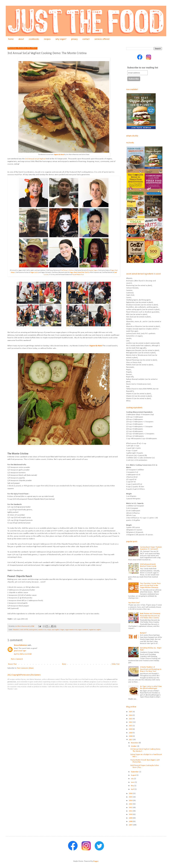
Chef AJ (87, 272)
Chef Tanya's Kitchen (67, 270)
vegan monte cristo (71, 630)
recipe (49, 630)
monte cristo (42, 630)
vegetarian (92, 630)
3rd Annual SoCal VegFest (35, 159)
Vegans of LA (34, 272)
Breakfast (16, 630)
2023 (131, 719)
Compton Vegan (93, 270)
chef (21, 630)
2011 (131, 811)
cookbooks (34, 39)
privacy (74, 39)
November (135, 743)
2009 (131, 818)
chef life (26, 630)
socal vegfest (56, 630)
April (133, 789)
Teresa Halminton (20, 645)
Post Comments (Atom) (25, 668)
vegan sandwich (83, 630)
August (134, 775)
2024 (131, 715)
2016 (131, 794)
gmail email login (20, 651)
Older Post (116, 664)
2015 (131, 797)
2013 (131, 804)
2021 (131, 726)
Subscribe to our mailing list (143, 68)
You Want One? (134, 603)
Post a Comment (17, 659)
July (132, 779)
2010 (131, 814)
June (133, 782)
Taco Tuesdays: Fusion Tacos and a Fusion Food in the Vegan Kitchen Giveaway (150, 586)
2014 (131, 801)
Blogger (96, 861)
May (133, 786)
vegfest (99, 630)
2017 (131, 740)
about (21, 39)
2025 (131, 712)
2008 (131, 822)
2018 (131, 736)
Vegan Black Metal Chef (77, 272)
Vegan (62, 630)
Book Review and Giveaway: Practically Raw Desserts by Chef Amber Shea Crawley (150, 616)
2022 (131, 722)
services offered (102, 39)
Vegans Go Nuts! (59, 155)
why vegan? (61, 39)
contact (86, 39)
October (134, 746)
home (11, 39)
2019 (131, 733)
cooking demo (33, 630)
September (135, 772)
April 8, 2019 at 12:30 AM (23, 654)
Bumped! (143, 633)
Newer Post (12, 664)
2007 (131, 825)
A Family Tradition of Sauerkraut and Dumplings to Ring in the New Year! (151, 669)
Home (64, 664)
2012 (131, 808)
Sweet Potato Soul (78, 275)
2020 (131, 729)
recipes (47, 39)
